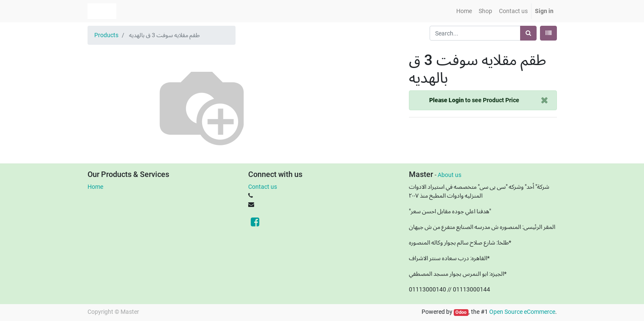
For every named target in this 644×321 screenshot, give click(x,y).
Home (95, 187)
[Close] (544, 100)
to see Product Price (474, 100)
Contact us (263, 187)
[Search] (528, 33)
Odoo (461, 312)
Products (106, 35)
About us (449, 175)
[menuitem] (464, 11)
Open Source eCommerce (522, 312)
